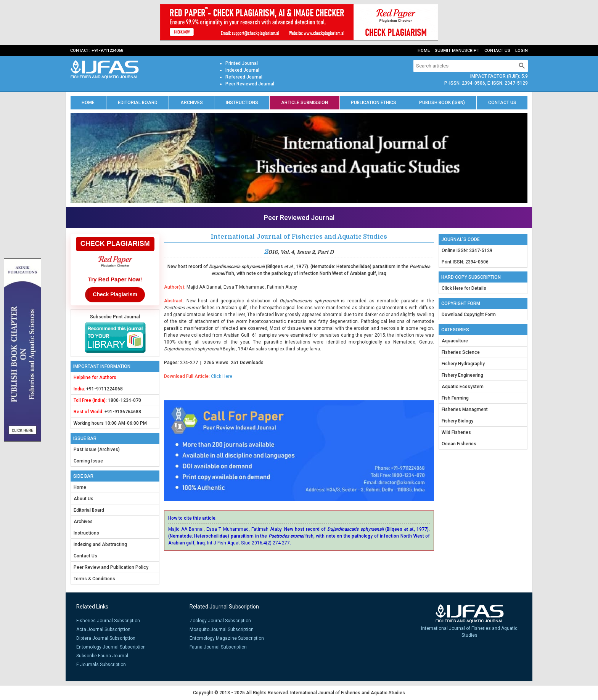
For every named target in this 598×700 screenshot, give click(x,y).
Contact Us (497, 51)
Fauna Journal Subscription (218, 647)
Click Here (222, 376)
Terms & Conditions (94, 579)
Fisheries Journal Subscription (108, 621)
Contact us (502, 103)
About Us (84, 499)
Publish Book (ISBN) (442, 103)
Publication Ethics (374, 103)
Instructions (242, 103)
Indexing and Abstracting (100, 544)
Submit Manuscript (457, 51)
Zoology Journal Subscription (220, 621)
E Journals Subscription (101, 665)
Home (424, 51)
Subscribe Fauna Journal (102, 656)
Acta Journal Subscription (103, 629)
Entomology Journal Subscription (111, 647)
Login (522, 51)
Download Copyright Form (469, 315)
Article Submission (305, 103)
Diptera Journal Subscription (106, 638)
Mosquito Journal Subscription (222, 629)
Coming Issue (88, 461)
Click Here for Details (464, 288)
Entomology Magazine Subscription (227, 638)
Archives (192, 103)
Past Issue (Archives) (97, 450)
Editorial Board (138, 103)
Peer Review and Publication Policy (111, 567)
